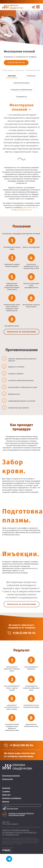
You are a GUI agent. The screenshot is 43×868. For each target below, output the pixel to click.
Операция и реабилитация (21, 90)
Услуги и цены (20, 70)
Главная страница (8, 70)
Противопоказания (21, 83)
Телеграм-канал (10, 809)
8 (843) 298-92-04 (16, 63)
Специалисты (22, 97)
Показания (31, 76)
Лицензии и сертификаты (12, 798)
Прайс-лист (6, 795)
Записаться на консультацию (21, 332)
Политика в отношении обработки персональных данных (21, 814)
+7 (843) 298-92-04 (21, 745)
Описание (12, 76)
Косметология (7, 779)
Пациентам (6, 788)
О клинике (6, 791)
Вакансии (6, 802)
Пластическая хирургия (11, 776)
